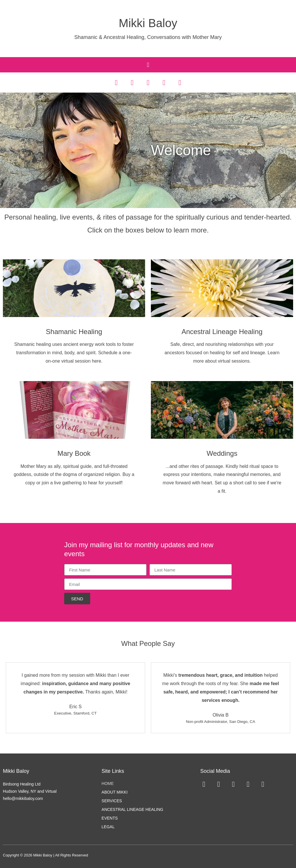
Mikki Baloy (148, 23)
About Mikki (114, 792)
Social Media (215, 771)
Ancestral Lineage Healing (132, 809)
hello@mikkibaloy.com (23, 798)
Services (112, 800)
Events (110, 818)
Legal (108, 826)
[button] (148, 65)
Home (108, 783)
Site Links (113, 771)
